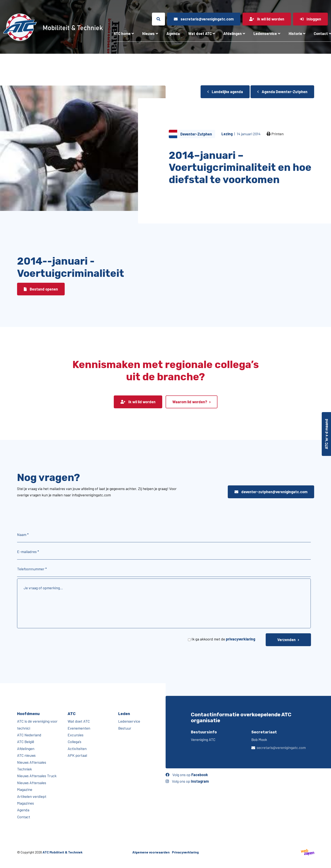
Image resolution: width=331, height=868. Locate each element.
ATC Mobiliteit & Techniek (63, 852)
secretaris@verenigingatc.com (281, 747)
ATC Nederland (29, 735)
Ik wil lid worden (138, 402)
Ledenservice (265, 33)
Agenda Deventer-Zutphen (282, 92)
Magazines (25, 803)
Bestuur (125, 728)
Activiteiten (77, 749)
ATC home (122, 33)
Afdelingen (233, 33)
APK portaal (77, 755)
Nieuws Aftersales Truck (37, 776)
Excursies (76, 735)
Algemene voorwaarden (151, 852)
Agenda (173, 33)
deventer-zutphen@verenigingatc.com (271, 492)
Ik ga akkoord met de (223, 639)
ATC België (26, 742)
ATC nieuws (26, 755)
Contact (24, 817)
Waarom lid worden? (190, 402)
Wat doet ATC (200, 33)
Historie (295, 33)
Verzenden (286, 640)
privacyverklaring (241, 639)
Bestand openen (41, 289)
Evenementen (79, 728)
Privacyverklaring (185, 852)
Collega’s (74, 742)
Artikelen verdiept (32, 796)
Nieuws (148, 33)
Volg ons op (187, 775)
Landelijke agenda (225, 92)
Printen (275, 134)
